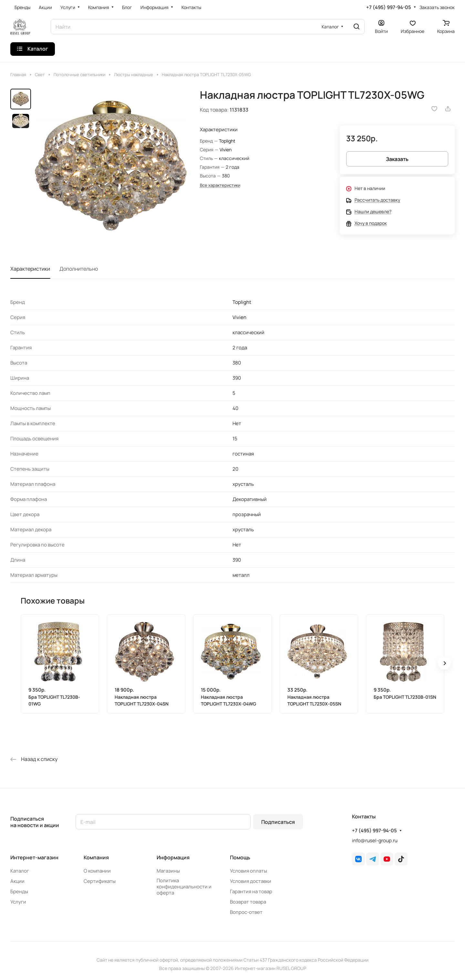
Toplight (227, 141)
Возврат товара (248, 902)
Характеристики (30, 269)
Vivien (226, 150)
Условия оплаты (248, 871)
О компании (97, 871)
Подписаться (278, 822)
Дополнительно (79, 269)
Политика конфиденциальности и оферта (184, 887)
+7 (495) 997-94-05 (389, 7)
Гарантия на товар (251, 891)
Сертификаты (100, 881)
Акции (17, 881)
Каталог (20, 871)
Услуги (18, 902)
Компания (96, 857)
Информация (173, 857)
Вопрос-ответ (246, 912)
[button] (444, 663)
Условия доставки (251, 881)
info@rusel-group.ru (375, 840)
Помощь (240, 857)
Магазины (168, 871)
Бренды (19, 891)
